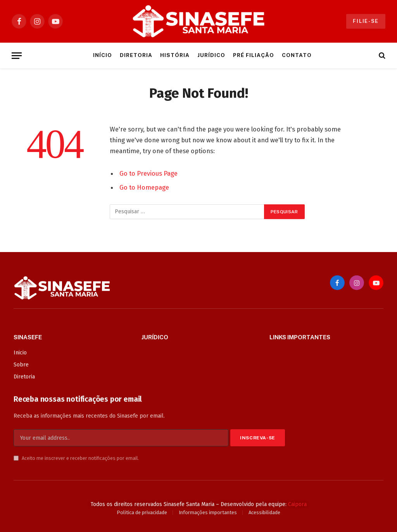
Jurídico (211, 55)
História (175, 55)
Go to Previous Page (148, 173)
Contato (297, 55)
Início (103, 55)
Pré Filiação (253, 55)
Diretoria (136, 55)
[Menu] (17, 56)
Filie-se (366, 21)
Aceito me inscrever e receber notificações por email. (76, 458)
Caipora (297, 504)
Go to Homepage (144, 187)
